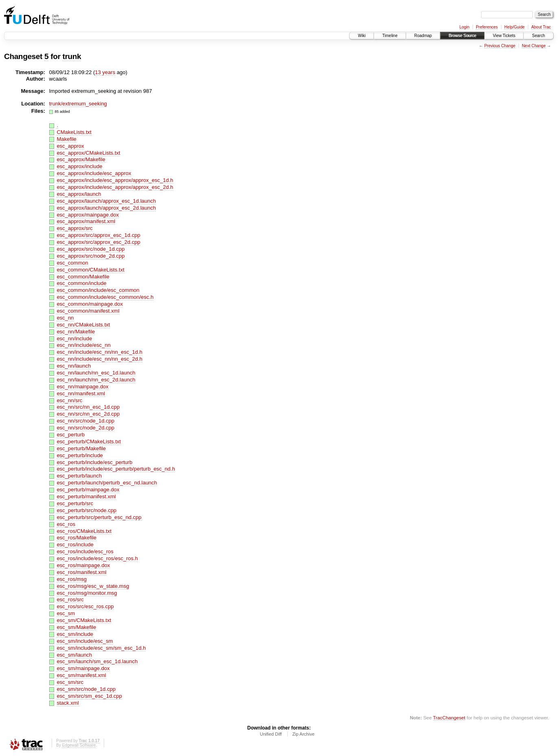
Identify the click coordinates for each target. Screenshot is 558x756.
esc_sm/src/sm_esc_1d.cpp (89, 696)
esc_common (72, 263)
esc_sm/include (75, 634)
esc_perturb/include (80, 455)
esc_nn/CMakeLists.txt (83, 325)
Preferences (487, 27)
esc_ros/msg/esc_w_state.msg (93, 586)
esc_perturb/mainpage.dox (88, 490)
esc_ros (66, 524)
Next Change (534, 46)
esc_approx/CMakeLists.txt (88, 153)
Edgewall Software (79, 745)
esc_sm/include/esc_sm (85, 641)
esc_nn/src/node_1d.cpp (85, 421)
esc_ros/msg (72, 579)
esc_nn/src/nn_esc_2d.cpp (88, 414)
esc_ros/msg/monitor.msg (87, 593)
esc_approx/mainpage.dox (88, 215)
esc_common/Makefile (83, 277)
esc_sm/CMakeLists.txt (84, 620)
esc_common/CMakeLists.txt (90, 270)
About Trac (541, 27)
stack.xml (68, 703)
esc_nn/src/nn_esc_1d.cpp (88, 407)
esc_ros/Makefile (77, 538)
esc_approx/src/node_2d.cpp (91, 256)
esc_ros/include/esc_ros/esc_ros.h (97, 558)
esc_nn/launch (74, 366)
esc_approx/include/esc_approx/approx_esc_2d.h (115, 187)
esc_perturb (71, 435)
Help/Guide (514, 27)
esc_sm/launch (74, 655)
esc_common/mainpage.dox (90, 304)
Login (464, 27)
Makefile (66, 139)
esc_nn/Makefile (76, 332)
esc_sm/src (70, 682)
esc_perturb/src (75, 503)
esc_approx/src (74, 228)
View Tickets (504, 36)
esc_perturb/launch (79, 476)
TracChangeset (449, 718)
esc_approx (70, 146)
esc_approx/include (79, 166)
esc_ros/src (70, 599)
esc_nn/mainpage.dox (82, 387)
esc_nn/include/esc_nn (83, 345)
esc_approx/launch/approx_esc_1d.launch (106, 201)
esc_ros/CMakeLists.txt (84, 531)
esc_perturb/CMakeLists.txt (89, 442)
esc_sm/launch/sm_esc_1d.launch (97, 661)
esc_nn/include (74, 339)
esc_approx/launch (79, 194)
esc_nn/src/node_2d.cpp (85, 428)
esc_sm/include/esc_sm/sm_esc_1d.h (101, 648)
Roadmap (423, 36)
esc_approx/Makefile (81, 159)
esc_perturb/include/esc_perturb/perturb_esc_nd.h (116, 469)
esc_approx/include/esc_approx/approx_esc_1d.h (115, 180)
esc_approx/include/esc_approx (94, 173)
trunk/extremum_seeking (78, 104)
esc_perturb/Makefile (81, 448)
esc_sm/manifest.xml (81, 675)
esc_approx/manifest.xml (86, 221)
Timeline (390, 36)
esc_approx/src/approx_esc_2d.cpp (98, 242)
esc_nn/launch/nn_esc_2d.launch (96, 380)
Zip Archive (303, 734)
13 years (105, 72)
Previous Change (500, 46)
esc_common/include (81, 283)
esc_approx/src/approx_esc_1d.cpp (98, 235)
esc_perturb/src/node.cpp (86, 510)
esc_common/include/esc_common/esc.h (105, 297)
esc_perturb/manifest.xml (86, 496)
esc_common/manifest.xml (88, 311)
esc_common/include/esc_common (98, 290)
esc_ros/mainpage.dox (83, 565)
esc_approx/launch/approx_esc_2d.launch (106, 208)
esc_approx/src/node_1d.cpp (91, 249)
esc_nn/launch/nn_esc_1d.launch (96, 373)
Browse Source (462, 36)
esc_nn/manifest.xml (81, 393)
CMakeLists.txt (74, 132)
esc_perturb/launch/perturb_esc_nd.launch (107, 483)
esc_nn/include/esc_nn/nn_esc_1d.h (99, 352)
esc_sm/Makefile (76, 627)
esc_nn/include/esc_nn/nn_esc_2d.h (99, 359)
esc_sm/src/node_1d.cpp (86, 689)
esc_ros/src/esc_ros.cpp (85, 606)
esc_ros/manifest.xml (81, 572)
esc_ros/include (75, 545)
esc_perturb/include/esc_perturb (94, 462)
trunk (72, 56)
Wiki (362, 36)
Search (538, 36)
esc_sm (66, 613)
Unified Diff (271, 734)
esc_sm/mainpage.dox (83, 668)
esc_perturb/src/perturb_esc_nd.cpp (99, 517)
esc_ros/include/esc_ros (85, 551)
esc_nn (65, 318)
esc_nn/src (69, 400)
